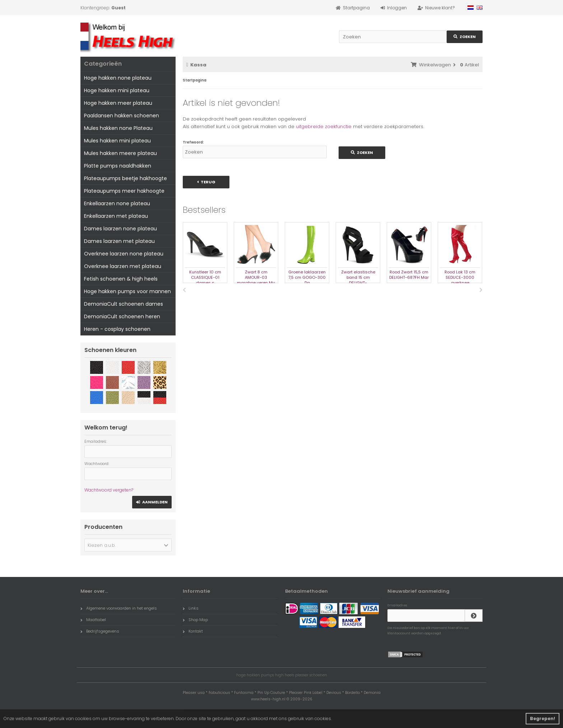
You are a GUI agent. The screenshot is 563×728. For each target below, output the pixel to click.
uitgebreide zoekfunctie (324, 126)
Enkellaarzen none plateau (117, 203)
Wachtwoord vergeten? (109, 490)
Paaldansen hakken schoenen (122, 116)
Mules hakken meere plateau (120, 153)
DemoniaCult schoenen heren (122, 316)
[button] (128, 545)
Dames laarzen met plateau (119, 241)
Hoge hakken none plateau (118, 78)
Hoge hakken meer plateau (118, 103)
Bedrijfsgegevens (100, 631)
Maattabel (93, 620)
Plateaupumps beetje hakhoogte (125, 178)
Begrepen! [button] (543, 718)
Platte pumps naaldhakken (118, 166)
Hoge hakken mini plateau (117, 90)
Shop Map (195, 620)
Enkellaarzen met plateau (116, 216)
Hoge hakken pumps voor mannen (127, 291)
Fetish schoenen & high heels (121, 279)
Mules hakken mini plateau (117, 141)
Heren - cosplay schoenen (117, 329)
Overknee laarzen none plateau (124, 254)
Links (191, 608)
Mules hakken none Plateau (118, 128)
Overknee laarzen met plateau (123, 266)
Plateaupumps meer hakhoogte (124, 191)
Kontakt (193, 631)
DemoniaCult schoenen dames (124, 304)
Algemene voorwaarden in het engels (119, 608)
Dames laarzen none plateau (120, 229)
